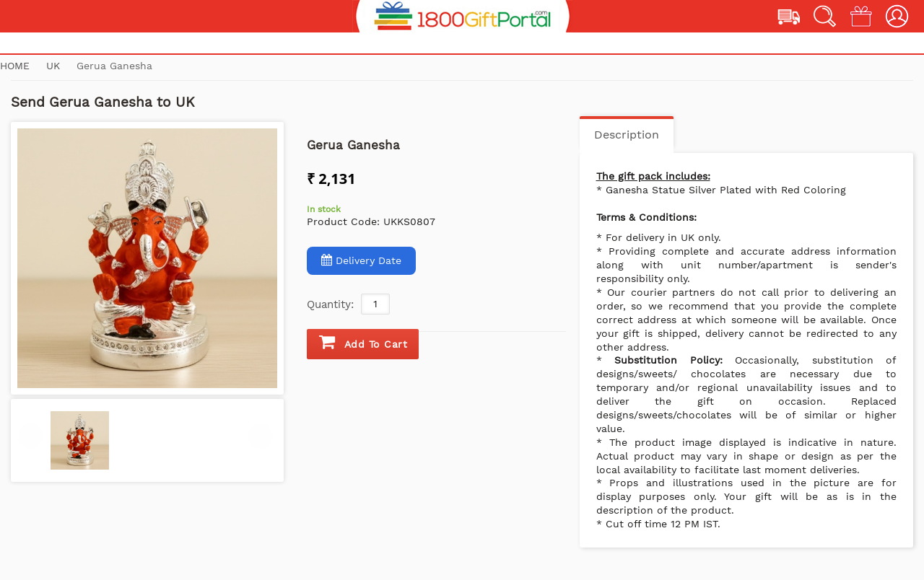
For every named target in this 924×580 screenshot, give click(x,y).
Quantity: (330, 304)
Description (627, 135)
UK (55, 66)
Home (15, 66)
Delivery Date (361, 260)
